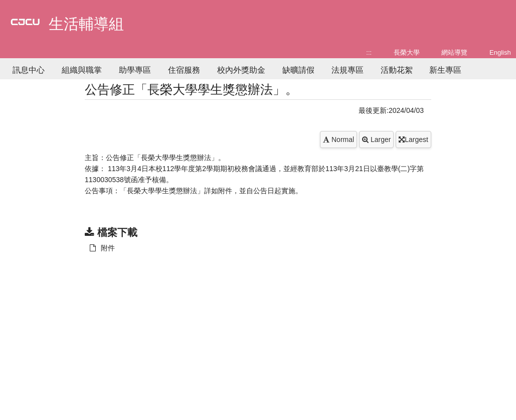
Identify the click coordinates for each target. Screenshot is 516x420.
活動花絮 (397, 70)
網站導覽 (454, 52)
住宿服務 (184, 70)
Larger (376, 139)
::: (369, 52)
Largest (413, 139)
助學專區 (135, 70)
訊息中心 (29, 70)
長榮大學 (407, 52)
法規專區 (348, 70)
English (500, 52)
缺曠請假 (298, 70)
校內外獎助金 (241, 70)
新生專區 (445, 70)
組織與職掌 (82, 70)
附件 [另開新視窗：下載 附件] (102, 248)
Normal (338, 139)
